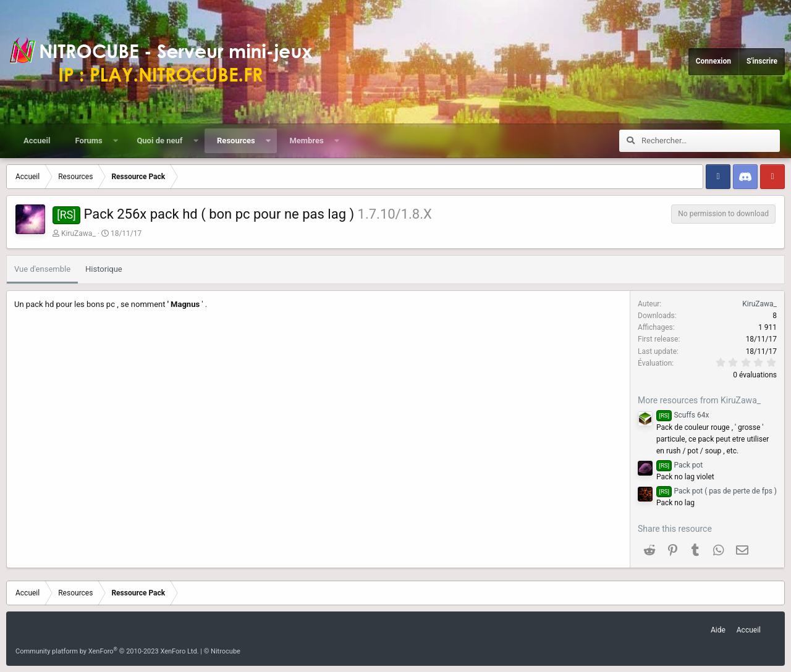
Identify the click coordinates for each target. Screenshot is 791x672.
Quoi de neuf (159, 141)
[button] (115, 141)
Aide (718, 630)
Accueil (37, 141)
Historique (104, 269)
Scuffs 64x (683, 415)
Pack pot (679, 465)
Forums (88, 141)
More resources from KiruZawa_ (699, 400)
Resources (236, 141)
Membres (306, 141)
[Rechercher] (711, 141)
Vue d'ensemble (42, 269)
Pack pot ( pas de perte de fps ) (717, 491)
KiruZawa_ (78, 233)
